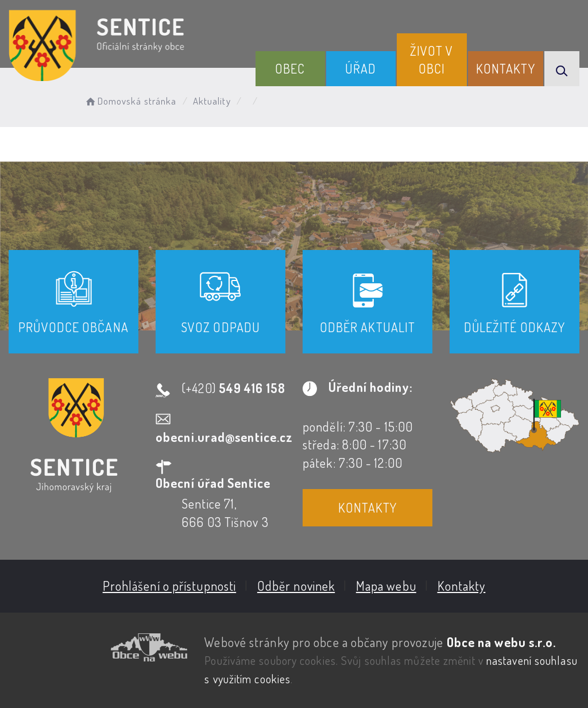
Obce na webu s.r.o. (502, 642)
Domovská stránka (130, 101)
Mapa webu (386, 586)
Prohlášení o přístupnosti (170, 586)
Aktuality (212, 101)
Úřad (361, 68)
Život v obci (432, 59)
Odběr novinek (296, 586)
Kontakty (506, 68)
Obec (290, 68)
